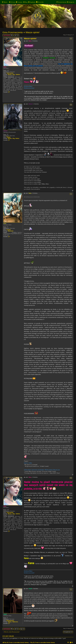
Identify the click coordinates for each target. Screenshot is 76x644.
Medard (5, 131)
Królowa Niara (28, 86)
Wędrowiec (11, 231)
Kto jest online (8, 636)
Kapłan (10, 622)
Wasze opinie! (33, 32)
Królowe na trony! (29, 88)
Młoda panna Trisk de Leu (52, 470)
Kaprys (26, 463)
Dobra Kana (27, 470)
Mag (14, 75)
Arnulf (5, 614)
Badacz (17, 138)
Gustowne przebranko (38, 470)
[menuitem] (12, 2)
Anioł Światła (10, 73)
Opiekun (18, 75)
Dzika (30, 463)
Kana (5, 223)
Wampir (8, 137)
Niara (5, 67)
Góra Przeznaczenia (13, 32)
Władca (10, 75)
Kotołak (9, 230)
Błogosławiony (10, 621)
